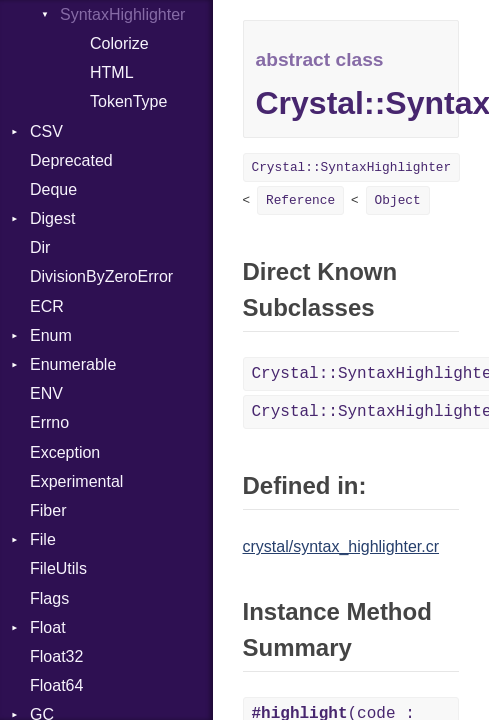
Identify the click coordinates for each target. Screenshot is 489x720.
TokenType (128, 101)
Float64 (56, 685)
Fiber (48, 510)
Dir (40, 247)
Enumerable (73, 364)
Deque (53, 189)
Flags (49, 598)
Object (398, 200)
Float (48, 627)
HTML (112, 72)
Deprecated (71, 160)
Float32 (56, 656)
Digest (52, 218)
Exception (65, 452)
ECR (47, 306)
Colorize (119, 43)
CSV (46, 131)
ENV (46, 393)
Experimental (76, 481)
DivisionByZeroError (101, 276)
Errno (49, 422)
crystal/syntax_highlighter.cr (341, 546)
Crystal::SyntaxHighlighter (352, 167)
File (43, 539)
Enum (51, 335)
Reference (300, 200)
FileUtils (58, 568)
